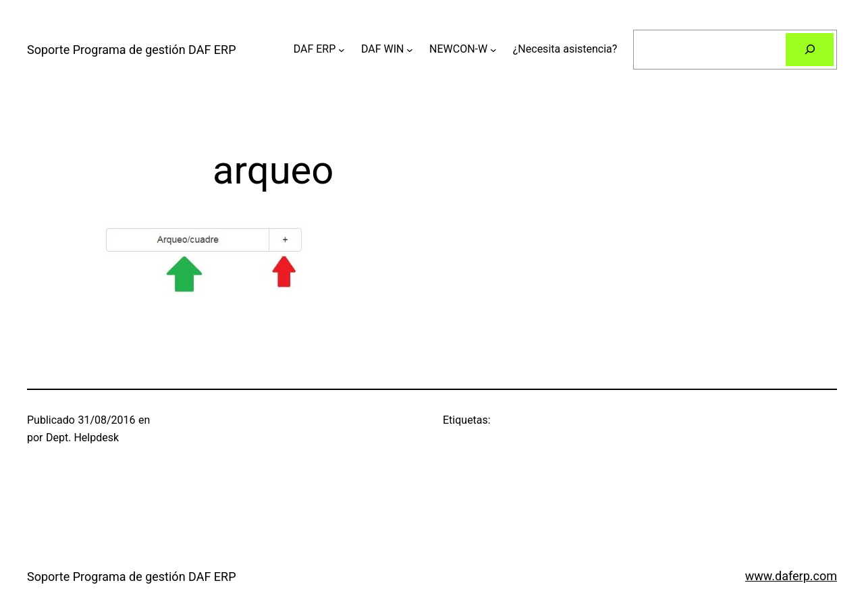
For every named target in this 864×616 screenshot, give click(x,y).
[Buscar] (810, 50)
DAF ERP (315, 49)
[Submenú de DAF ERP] (342, 49)
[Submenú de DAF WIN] (410, 49)
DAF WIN (383, 49)
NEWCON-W (458, 49)
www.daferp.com (791, 576)
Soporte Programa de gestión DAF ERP (132, 50)
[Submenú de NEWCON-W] (493, 49)
